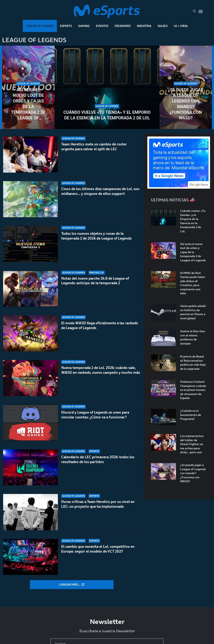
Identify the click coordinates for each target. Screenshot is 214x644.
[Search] (194, 11)
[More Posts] (72, 585)
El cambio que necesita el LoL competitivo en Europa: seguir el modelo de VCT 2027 (98, 549)
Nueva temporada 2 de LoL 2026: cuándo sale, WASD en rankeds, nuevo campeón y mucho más (101, 372)
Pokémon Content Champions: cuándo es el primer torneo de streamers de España (193, 390)
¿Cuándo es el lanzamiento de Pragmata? (191, 415)
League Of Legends (40, 26)
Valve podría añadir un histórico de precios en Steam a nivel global (193, 312)
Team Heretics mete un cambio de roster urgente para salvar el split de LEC (94, 147)
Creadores (123, 26)
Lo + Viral (181, 26)
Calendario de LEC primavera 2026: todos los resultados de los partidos (98, 459)
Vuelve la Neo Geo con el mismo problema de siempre (193, 337)
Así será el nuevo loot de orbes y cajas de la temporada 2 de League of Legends (28, 104)
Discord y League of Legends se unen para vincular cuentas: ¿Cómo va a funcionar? (95, 415)
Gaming (84, 26)
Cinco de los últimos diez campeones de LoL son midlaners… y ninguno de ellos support (100, 191)
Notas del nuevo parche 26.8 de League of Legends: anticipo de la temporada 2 (95, 285)
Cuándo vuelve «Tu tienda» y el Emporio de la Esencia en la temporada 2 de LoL (107, 115)
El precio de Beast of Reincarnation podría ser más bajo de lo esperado (193, 363)
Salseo (163, 26)
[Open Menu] (201, 11)
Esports (66, 26)
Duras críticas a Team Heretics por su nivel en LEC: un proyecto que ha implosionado (98, 504)
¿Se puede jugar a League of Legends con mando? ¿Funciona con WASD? (186, 104)
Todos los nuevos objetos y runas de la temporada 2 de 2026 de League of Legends (96, 236)
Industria (144, 26)
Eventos (102, 26)
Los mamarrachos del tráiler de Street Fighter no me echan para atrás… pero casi (192, 444)
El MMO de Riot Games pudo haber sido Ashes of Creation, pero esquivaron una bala (193, 283)
